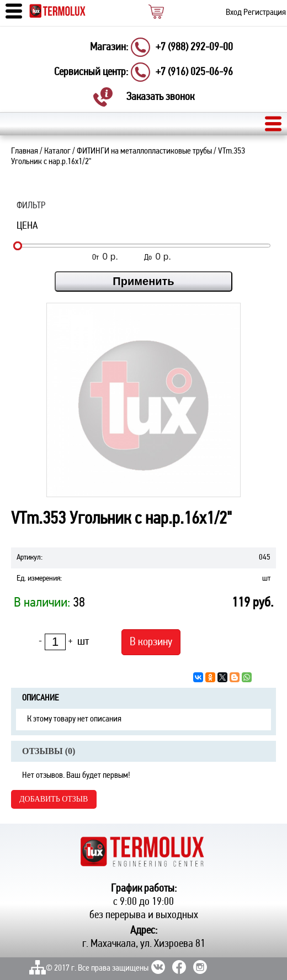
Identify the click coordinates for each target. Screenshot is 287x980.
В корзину (151, 642)
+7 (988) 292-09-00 (194, 48)
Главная (25, 151)
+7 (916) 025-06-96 (194, 72)
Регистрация (265, 13)
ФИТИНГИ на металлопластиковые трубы (144, 151)
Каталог (57, 151)
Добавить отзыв (54, 799)
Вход (234, 13)
